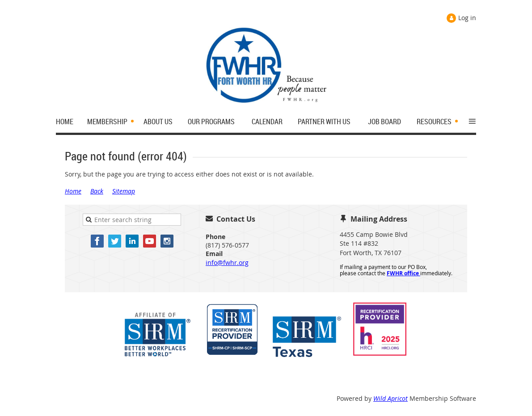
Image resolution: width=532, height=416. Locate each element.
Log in (467, 18)
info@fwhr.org (227, 263)
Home (73, 191)
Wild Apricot (391, 398)
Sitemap (124, 191)
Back (97, 191)
